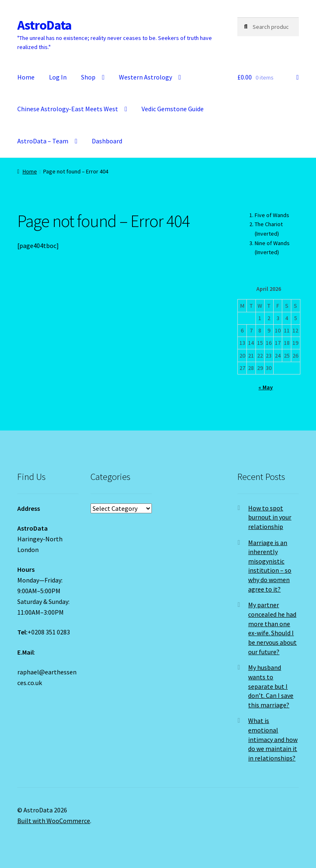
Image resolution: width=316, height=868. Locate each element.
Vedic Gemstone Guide (173, 109)
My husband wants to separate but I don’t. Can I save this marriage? (271, 686)
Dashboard (107, 141)
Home (26, 77)
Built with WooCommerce (54, 821)
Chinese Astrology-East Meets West (68, 109)
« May (266, 387)
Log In (58, 77)
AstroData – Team (43, 141)
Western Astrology (145, 77)
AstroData (44, 25)
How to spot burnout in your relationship (270, 517)
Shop (88, 77)
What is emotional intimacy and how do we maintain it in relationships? (273, 739)
